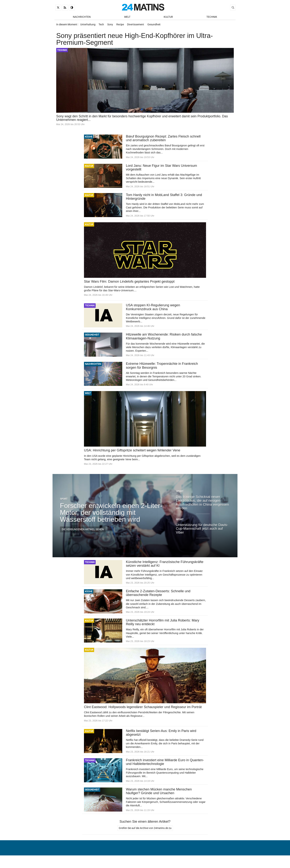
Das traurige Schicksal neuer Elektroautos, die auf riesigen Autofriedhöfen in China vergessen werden (202, 505)
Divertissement (138, 25)
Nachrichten (82, 17)
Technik (212, 17)
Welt (127, 17)
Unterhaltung (88, 25)
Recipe (122, 25)
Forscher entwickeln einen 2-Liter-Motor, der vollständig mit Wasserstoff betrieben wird (111, 515)
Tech (102, 25)
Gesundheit (157, 25)
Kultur (168, 17)
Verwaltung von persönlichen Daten (207, 856)
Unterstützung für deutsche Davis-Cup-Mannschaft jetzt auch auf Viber (202, 531)
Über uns (169, 856)
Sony (112, 25)
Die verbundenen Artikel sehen (83, 532)
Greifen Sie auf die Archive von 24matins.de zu (145, 832)
